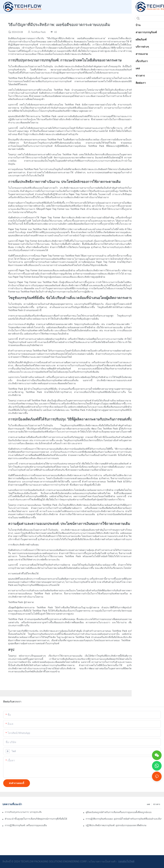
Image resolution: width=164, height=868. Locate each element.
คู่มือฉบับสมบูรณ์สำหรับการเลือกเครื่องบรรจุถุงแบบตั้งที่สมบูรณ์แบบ (119, 812)
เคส (148, 804)
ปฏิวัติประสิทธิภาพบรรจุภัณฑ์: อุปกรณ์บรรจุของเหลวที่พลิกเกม (116, 825)
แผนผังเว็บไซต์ (126, 862)
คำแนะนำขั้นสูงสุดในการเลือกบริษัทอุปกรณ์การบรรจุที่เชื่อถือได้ (36, 819)
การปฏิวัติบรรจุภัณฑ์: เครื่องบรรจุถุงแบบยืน (26, 825)
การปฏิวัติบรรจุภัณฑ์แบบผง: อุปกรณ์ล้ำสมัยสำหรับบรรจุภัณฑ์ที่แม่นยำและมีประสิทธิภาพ (124, 819)
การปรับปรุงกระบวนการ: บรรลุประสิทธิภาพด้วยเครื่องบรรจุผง (23, 812)
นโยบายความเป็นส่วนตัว (103, 862)
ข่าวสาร (157, 804)
